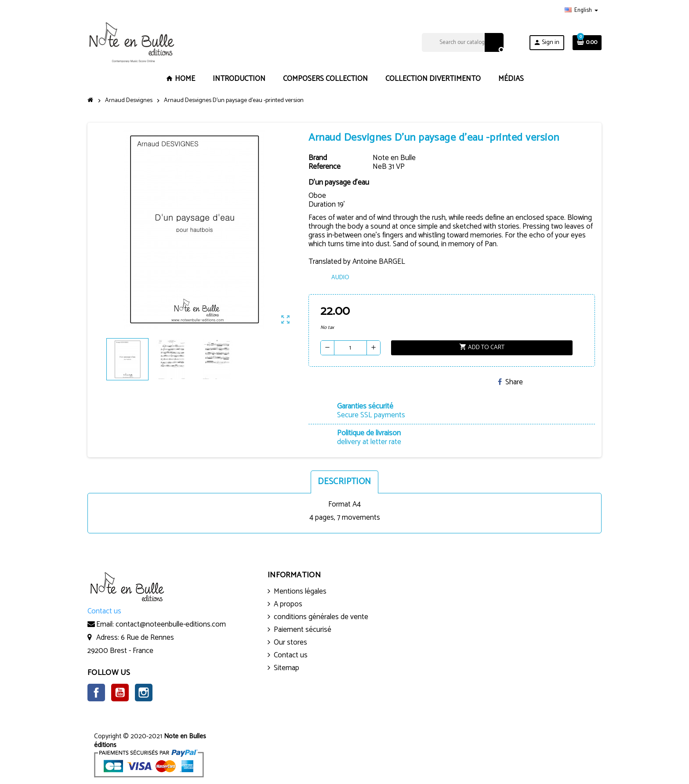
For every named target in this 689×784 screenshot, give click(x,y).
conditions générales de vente (321, 617)
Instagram (144, 693)
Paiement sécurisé (303, 630)
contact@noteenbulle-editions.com (171, 624)
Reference (325, 167)
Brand (318, 158)
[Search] (462, 42)
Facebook (96, 693)
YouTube (120, 693)
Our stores (290, 642)
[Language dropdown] (581, 11)
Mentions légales (300, 591)
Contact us (291, 655)
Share (510, 382)
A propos (288, 604)
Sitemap (286, 668)
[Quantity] (350, 348)
